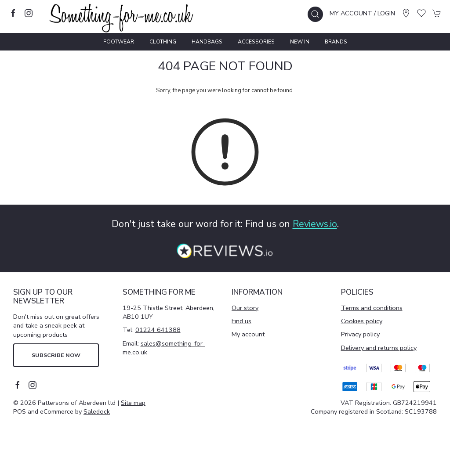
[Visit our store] (406, 13)
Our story (245, 308)
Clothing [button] (163, 42)
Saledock (97, 411)
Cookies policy (362, 321)
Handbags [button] (207, 42)
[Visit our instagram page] (29, 13)
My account (248, 334)
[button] (315, 14)
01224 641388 (158, 330)
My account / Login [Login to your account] (362, 13)
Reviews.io (315, 224)
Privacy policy (360, 334)
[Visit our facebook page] (13, 13)
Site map (133, 403)
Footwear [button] (119, 42)
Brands (336, 42)
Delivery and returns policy (379, 348)
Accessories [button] (256, 42)
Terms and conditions (372, 308)
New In (300, 42)
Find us (241, 321)
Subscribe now (56, 355)
